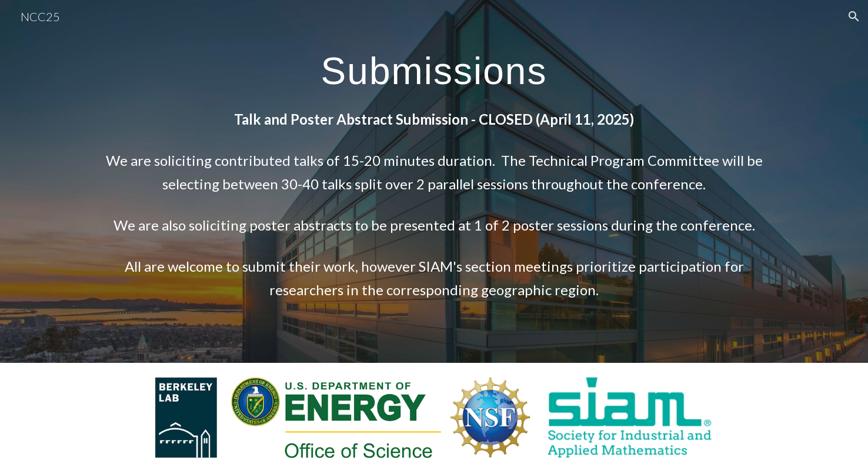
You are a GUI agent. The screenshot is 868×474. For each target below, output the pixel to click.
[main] (434, 181)
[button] (854, 16)
